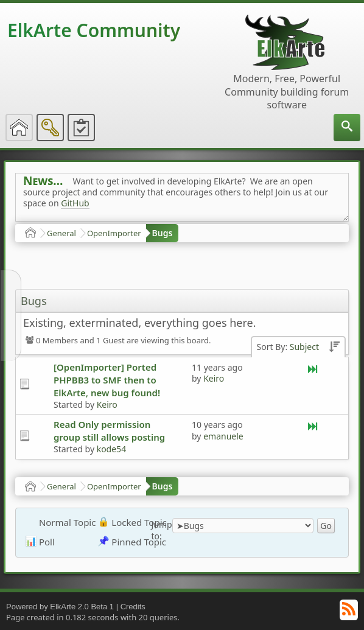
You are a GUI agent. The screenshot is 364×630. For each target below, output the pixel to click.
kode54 (111, 449)
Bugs (163, 233)
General (61, 233)
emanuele (223, 436)
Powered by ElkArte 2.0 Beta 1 (60, 607)
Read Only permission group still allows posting (109, 431)
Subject (304, 347)
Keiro (107, 404)
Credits (133, 607)
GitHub (75, 203)
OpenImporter (114, 233)
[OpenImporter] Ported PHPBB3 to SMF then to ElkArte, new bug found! (107, 380)
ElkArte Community (94, 30)
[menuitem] (347, 128)
